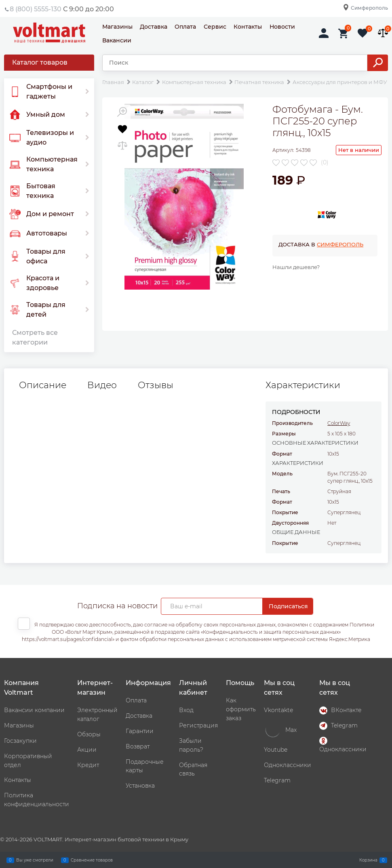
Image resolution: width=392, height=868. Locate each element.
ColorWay (339, 423)
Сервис (215, 27)
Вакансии (117, 40)
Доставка (154, 27)
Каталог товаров (40, 62)
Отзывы (156, 385)
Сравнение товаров (92, 860)
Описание (43, 385)
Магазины (117, 27)
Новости (282, 27)
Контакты (248, 27)
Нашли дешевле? (296, 267)
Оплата (185, 27)
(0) (325, 162)
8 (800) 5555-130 (36, 9)
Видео (102, 385)
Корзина (368, 860)
